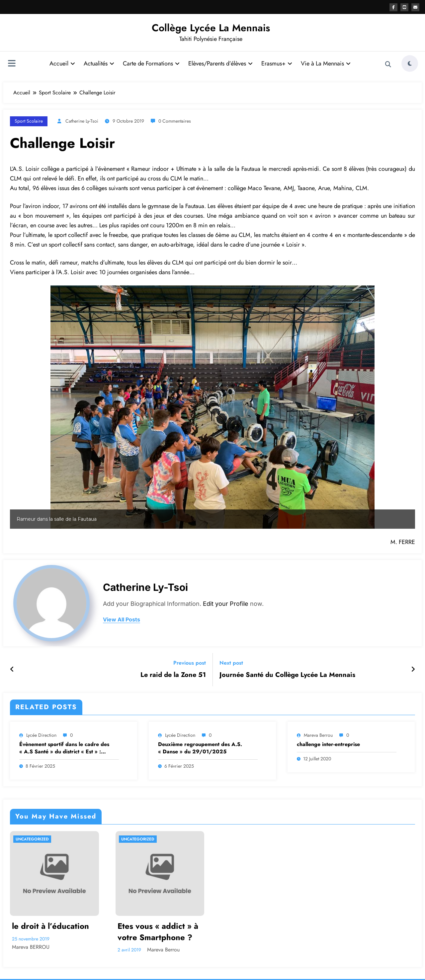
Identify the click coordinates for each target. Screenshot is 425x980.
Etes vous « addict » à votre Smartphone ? (158, 932)
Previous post (190, 663)
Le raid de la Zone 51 (173, 675)
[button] (20, 407)
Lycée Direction (41, 735)
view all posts (122, 620)
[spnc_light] (410, 63)
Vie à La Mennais (326, 63)
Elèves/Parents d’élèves (220, 63)
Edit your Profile (226, 604)
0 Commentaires (175, 121)
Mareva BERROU (31, 947)
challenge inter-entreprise (328, 744)
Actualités (99, 63)
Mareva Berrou (318, 735)
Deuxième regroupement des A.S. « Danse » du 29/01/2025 (200, 748)
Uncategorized (32, 839)
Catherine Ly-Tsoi (82, 121)
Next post (231, 663)
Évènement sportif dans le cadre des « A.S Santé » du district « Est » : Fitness (64, 748)
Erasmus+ (277, 63)
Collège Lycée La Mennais (211, 28)
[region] (212, 407)
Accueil (62, 63)
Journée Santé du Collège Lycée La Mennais (287, 675)
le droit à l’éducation (50, 926)
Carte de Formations (151, 63)
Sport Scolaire (29, 121)
